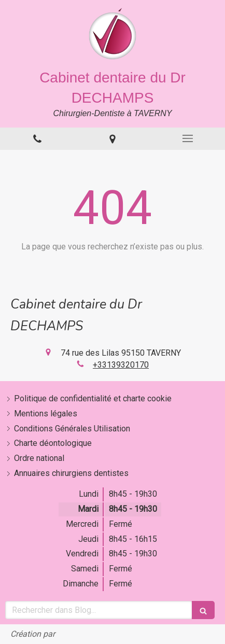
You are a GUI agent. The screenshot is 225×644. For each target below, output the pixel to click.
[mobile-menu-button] (187, 138)
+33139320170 (121, 365)
